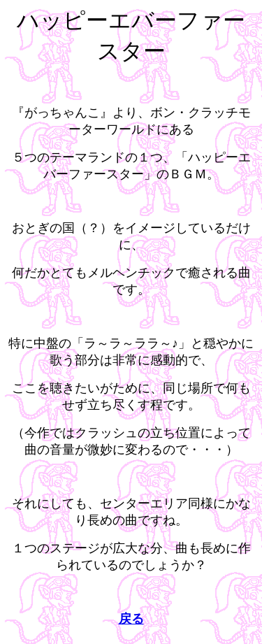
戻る (131, 619)
